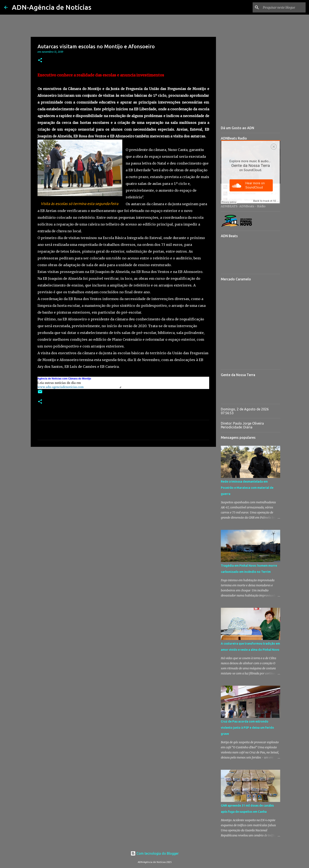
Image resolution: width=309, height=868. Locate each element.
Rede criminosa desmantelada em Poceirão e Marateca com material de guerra (247, 488)
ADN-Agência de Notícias (52, 7)
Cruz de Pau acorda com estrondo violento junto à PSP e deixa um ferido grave (247, 728)
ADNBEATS (229, 206)
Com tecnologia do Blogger (155, 853)
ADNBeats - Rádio (252, 206)
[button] (40, 60)
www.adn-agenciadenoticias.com (61, 387)
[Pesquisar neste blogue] (283, 7)
